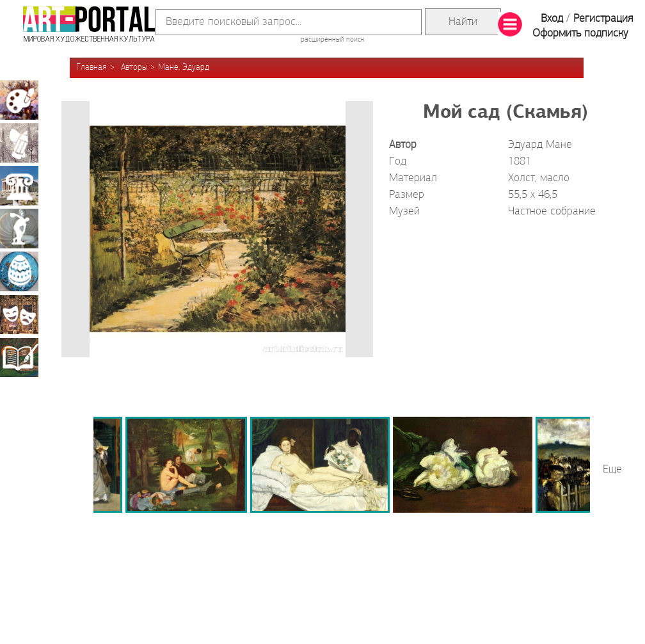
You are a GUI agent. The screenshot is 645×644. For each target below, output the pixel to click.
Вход (552, 19)
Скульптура (19, 229)
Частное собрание (552, 212)
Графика (19, 143)
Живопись (19, 100)
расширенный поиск (332, 40)
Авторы (134, 68)
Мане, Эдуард (184, 68)
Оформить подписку (580, 34)
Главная (92, 68)
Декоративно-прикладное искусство (19, 271)
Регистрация (603, 19)
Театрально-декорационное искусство (19, 314)
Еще (612, 470)
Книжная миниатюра (19, 357)
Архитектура (19, 186)
